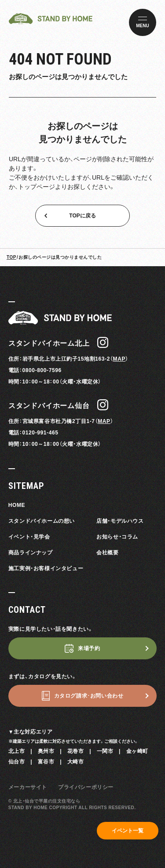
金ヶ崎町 (137, 751)
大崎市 (76, 762)
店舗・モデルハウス (120, 521)
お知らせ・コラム (117, 537)
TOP (11, 257)
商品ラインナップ (31, 553)
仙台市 (17, 762)
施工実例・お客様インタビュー (46, 568)
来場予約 (89, 648)
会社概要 (107, 553)
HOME (17, 505)
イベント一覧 (128, 831)
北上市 (17, 751)
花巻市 (76, 751)
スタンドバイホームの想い (42, 521)
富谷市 (46, 762)
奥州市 (46, 751)
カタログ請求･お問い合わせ (89, 696)
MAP (119, 359)
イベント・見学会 (29, 537)
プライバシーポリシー (86, 787)
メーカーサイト (28, 787)
